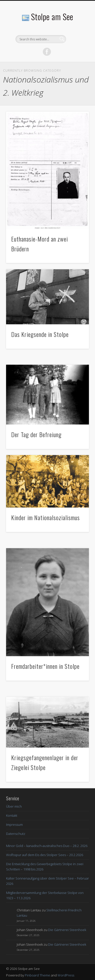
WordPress (66, 975)
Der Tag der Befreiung (36, 434)
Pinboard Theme (37, 975)
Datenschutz (16, 834)
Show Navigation (77, 45)
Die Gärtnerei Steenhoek (67, 930)
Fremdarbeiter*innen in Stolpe (45, 666)
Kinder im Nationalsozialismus (45, 517)
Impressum (14, 825)
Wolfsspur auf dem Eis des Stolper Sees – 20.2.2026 (45, 855)
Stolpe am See (52, 17)
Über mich (14, 806)
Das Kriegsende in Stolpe (40, 334)
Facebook (47, 52)
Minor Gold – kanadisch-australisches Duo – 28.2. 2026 (47, 846)
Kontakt (12, 815)
